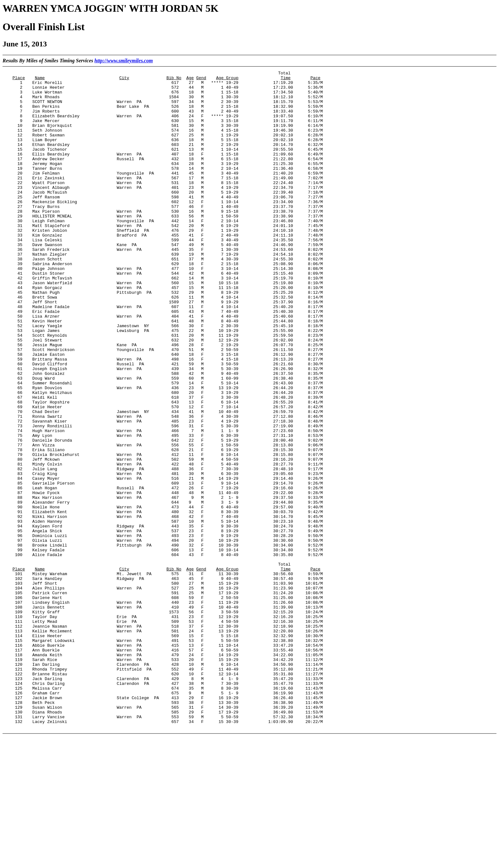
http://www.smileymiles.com (124, 61)
